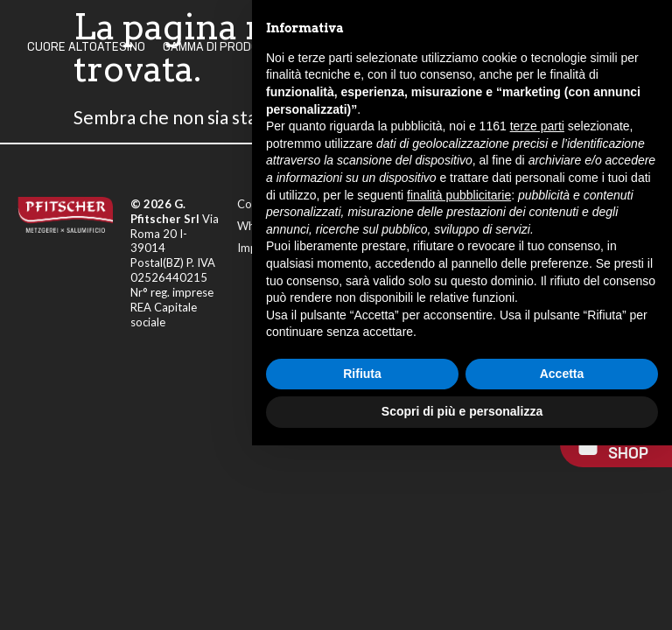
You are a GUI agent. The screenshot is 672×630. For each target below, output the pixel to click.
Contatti (528, 47)
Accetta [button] (562, 558)
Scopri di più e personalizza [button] (462, 596)
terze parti (537, 311)
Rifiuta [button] (362, 558)
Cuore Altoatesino (86, 47)
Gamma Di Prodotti (220, 47)
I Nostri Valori (439, 47)
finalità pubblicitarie (459, 379)
